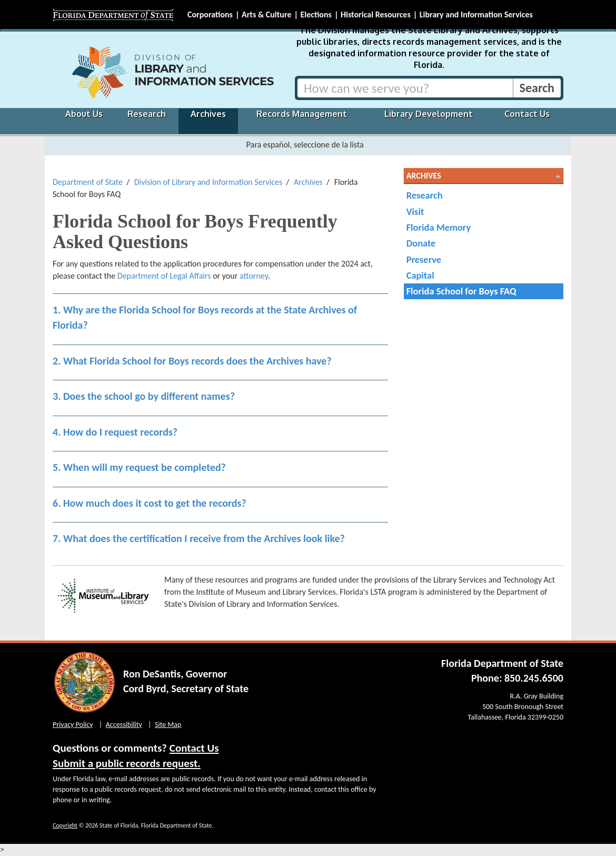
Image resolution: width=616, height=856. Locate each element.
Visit (415, 211)
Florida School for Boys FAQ (461, 291)
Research (147, 114)
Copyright (65, 825)
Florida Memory (439, 227)
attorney (254, 276)
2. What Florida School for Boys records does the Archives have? (192, 361)
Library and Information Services (476, 14)
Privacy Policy (73, 725)
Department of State (88, 182)
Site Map (168, 725)
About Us (84, 114)
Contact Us (527, 114)
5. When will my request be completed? (139, 467)
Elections (316, 14)
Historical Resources (376, 14)
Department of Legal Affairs (164, 276)
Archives (208, 114)
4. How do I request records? (115, 432)
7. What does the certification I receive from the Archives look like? (199, 538)
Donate (421, 243)
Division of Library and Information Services (208, 182)
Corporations (210, 14)
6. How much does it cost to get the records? (150, 503)
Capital (420, 275)
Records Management (302, 114)
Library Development (429, 114)
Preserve (424, 259)
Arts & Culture (267, 14)
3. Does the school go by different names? (144, 396)
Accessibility (124, 725)
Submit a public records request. (127, 763)
